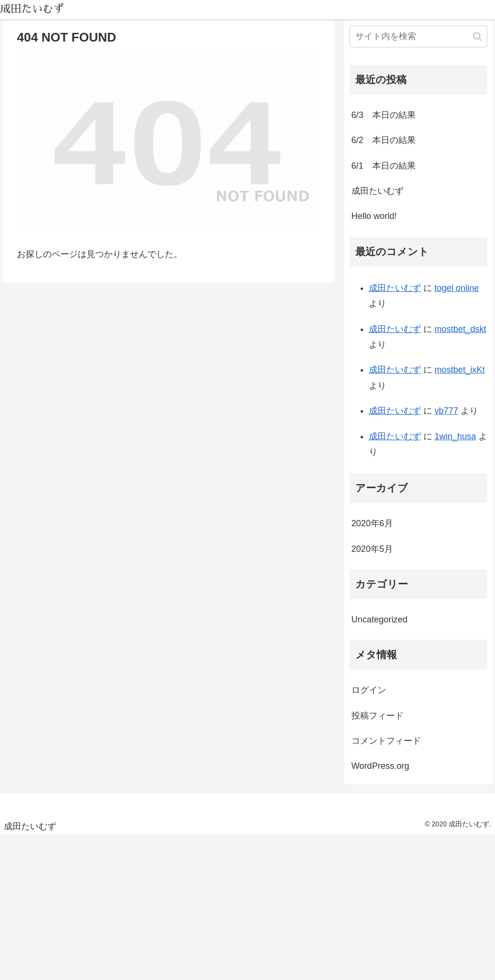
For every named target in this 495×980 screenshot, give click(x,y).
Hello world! (374, 216)
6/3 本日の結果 (384, 115)
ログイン (369, 690)
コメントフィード (386, 741)
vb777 (446, 411)
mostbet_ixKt (460, 370)
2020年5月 (372, 549)
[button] (477, 36)
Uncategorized (379, 620)
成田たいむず (378, 191)
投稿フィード (378, 716)
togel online (457, 288)
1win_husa (455, 436)
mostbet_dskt (460, 329)
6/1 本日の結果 (384, 166)
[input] (418, 36)
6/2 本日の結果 (384, 140)
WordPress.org (380, 766)
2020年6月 (372, 523)
